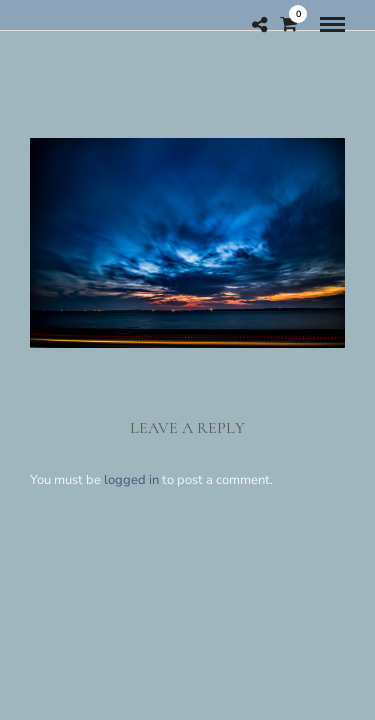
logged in (131, 480)
